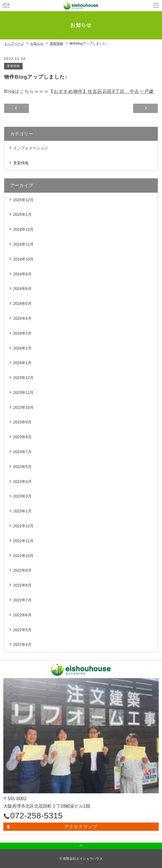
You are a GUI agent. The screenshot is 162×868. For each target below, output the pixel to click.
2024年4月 (22, 318)
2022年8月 (22, 585)
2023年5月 (22, 467)
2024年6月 (22, 289)
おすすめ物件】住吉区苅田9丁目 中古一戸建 (104, 91)
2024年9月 (22, 274)
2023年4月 (22, 482)
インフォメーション (31, 148)
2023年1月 (22, 511)
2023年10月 (24, 407)
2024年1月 (22, 363)
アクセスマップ (81, 827)
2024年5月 (22, 303)
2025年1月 (22, 214)
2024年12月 (24, 229)
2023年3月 (22, 496)
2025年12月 (24, 200)
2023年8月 (22, 437)
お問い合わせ (6, 6)
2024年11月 (24, 244)
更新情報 (13, 66)
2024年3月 (22, 333)
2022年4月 (22, 644)
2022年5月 (22, 630)
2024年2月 (22, 348)
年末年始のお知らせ (145, 108)
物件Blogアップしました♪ (17, 108)
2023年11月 (24, 393)
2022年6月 (22, 615)
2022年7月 (22, 600)
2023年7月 (22, 452)
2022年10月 (24, 556)
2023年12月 (24, 378)
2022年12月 (24, 526)
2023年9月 (22, 422)
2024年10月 (24, 259)
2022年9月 (22, 570)
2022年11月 (24, 541)
